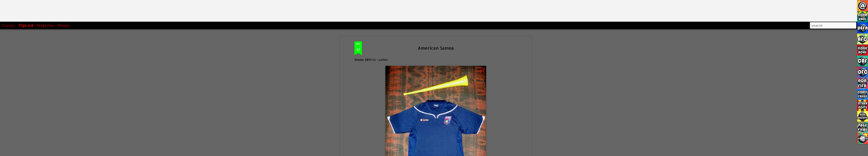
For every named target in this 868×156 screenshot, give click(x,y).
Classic (9, 25)
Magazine (45, 25)
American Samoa (436, 48)
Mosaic (64, 25)
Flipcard (26, 25)
